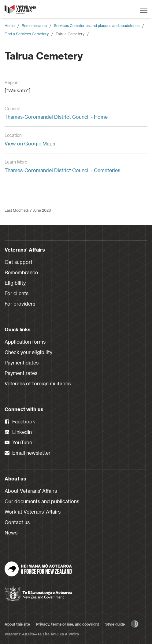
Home (10, 25)
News (11, 532)
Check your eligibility (28, 352)
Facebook (20, 422)
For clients (17, 293)
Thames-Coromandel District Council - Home (56, 117)
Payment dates (22, 362)
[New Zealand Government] (38, 592)
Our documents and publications (42, 501)
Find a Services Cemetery (27, 34)
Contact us (17, 522)
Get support (19, 262)
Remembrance (34, 25)
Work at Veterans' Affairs (33, 512)
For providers (20, 304)
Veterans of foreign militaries (38, 383)
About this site (17, 624)
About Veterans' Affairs (31, 491)
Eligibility (15, 283)
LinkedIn (18, 432)
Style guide (115, 624)
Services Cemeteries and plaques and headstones (97, 25)
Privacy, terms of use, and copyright (68, 624)
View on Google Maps (30, 143)
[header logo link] (21, 9)
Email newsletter (28, 453)
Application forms (25, 342)
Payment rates (21, 373)
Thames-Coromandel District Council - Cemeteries (62, 170)
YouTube (18, 443)
